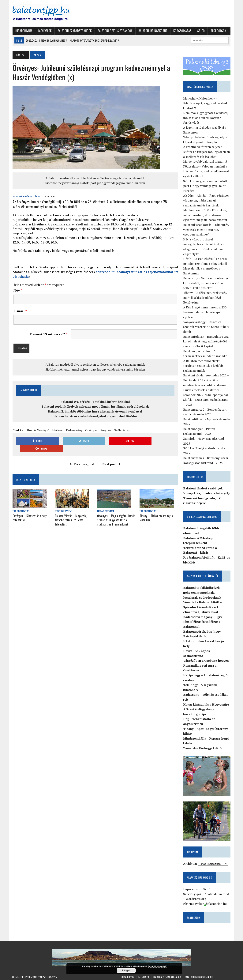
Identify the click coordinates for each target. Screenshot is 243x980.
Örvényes (91, 430)
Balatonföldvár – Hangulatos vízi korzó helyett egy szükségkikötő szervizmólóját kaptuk (206, 341)
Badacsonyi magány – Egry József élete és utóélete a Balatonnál (203, 622)
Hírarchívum (23, 31)
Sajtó (201, 31)
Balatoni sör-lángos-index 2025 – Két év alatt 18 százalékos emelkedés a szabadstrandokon (206, 380)
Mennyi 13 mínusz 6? (48, 334)
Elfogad (126, 971)
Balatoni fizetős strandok (115, 31)
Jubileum (57, 430)
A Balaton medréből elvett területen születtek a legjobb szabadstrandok (95, 178)
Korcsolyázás (182, 31)
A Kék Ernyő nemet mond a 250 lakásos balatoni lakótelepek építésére (205, 312)
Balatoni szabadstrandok (74, 31)
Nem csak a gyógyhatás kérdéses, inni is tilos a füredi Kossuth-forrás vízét (206, 118)
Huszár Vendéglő (38, 430)
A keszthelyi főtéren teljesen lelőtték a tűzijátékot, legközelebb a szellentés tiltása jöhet (207, 152)
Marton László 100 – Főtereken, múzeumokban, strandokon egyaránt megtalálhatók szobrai (205, 215)
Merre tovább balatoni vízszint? (205, 162)
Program (106, 430)
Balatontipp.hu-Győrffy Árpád (31, 972)
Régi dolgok (218, 31)
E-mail (20, 311)
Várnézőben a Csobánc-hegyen (206, 656)
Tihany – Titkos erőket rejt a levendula (157, 510)
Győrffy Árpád (32, 196)
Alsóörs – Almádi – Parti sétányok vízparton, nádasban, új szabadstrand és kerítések (206, 200)
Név (18, 290)
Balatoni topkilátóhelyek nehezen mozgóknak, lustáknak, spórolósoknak (95, 406)
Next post (111, 456)
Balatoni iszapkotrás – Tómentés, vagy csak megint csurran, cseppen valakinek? (206, 230)
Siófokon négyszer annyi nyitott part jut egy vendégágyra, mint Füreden (95, 183)
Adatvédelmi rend (217, 889)
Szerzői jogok (193, 889)
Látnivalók (44, 31)
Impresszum (192, 884)
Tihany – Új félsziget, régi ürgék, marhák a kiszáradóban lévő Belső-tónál (207, 298)
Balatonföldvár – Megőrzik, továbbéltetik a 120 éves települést (71, 512)
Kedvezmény (74, 430)
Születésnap (122, 430)
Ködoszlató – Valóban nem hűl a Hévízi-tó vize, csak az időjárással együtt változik (206, 171)
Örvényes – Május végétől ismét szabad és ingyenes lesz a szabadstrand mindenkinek (116, 512)
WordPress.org (196, 894)
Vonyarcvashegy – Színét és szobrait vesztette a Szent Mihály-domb (207, 327)
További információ (158, 966)
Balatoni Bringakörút (153, 31)
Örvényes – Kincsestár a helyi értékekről (30, 510)
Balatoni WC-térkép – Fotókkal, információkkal (95, 402)
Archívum (190, 859)
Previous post (82, 456)
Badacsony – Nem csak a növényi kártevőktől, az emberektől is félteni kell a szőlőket (206, 283)
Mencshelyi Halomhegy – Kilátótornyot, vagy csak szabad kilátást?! (205, 103)
